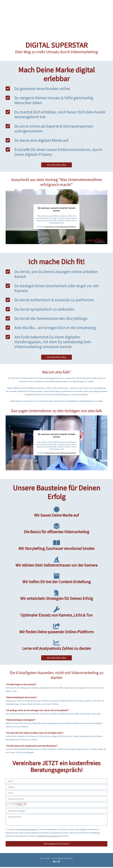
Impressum (60, 859)
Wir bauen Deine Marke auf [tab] (56, 512)
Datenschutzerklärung (28, 830)
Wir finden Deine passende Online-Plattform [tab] (57, 629)
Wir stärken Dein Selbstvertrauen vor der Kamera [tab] (56, 562)
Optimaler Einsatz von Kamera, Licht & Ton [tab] (56, 612)
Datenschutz (69, 859)
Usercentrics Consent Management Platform (61, 227)
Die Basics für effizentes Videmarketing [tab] (57, 529)
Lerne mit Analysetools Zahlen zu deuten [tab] (57, 646)
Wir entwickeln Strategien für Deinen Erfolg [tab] (57, 596)
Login (54, 859)
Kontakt (48, 859)
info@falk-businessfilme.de (48, 837)
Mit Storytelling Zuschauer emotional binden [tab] (57, 546)
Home (42, 859)
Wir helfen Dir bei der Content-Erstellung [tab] (57, 579)
